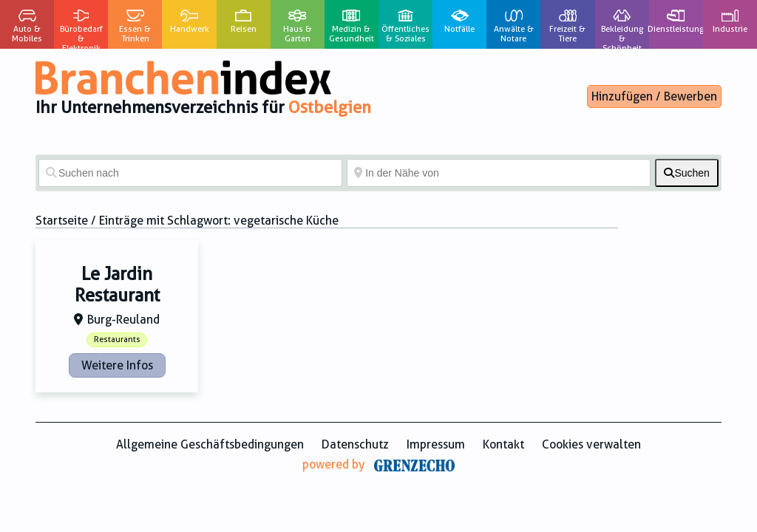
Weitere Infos (117, 365)
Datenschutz (355, 444)
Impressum (436, 444)
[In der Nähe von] (499, 173)
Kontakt (503, 444)
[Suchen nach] (190, 173)
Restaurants (117, 340)
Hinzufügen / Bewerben (654, 96)
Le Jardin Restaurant (117, 285)
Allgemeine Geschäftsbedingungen (210, 444)
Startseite (62, 221)
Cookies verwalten (591, 444)
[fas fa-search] (687, 173)
